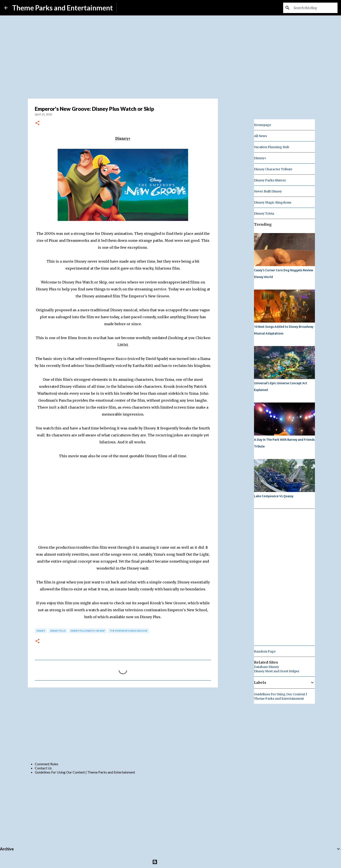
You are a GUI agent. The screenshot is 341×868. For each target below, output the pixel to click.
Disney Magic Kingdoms (273, 202)
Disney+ (260, 158)
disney (41, 631)
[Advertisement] (123, 724)
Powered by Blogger (171, 862)
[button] (37, 123)
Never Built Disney (268, 191)
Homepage (262, 125)
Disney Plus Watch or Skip (88, 631)
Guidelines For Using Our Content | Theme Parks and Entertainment (85, 772)
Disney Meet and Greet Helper (277, 671)
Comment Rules (47, 764)
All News (260, 136)
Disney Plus (58, 631)
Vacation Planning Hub (272, 147)
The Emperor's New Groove (129, 631)
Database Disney (267, 667)
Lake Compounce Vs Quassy (274, 496)
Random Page (265, 651)
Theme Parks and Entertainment (63, 8)
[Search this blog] (315, 8)
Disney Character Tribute (273, 169)
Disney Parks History (270, 180)
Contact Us (43, 768)
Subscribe (127, 8)
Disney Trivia (264, 214)
